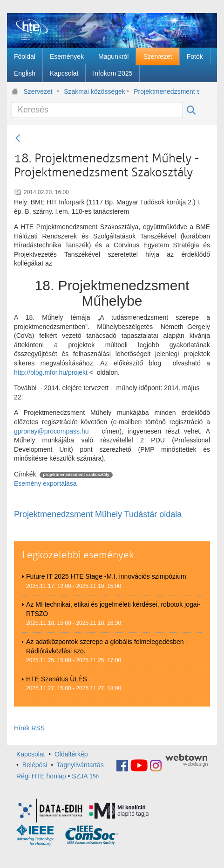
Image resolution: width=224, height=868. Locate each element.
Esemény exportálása (45, 483)
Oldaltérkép (71, 754)
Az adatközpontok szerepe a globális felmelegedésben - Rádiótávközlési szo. (107, 646)
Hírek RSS (29, 728)
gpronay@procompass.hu (51, 431)
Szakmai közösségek (95, 91)
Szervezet (38, 91)
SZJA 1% (85, 776)
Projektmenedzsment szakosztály (166, 91)
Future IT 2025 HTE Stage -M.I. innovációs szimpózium (106, 576)
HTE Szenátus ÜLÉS (57, 679)
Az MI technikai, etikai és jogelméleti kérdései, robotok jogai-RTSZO (113, 609)
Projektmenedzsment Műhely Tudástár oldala (98, 514)
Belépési (35, 765)
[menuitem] (25, 56)
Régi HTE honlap (41, 776)
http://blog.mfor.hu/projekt (51, 372)
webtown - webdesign (187, 760)
